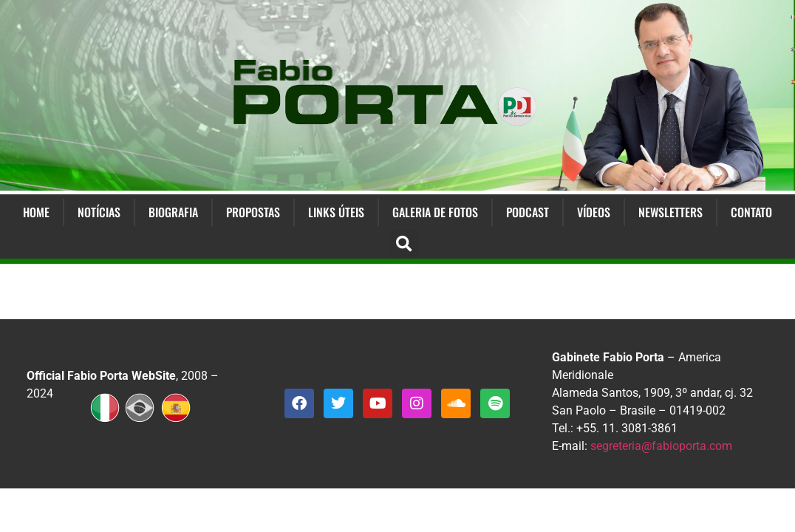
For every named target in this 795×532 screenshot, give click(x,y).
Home (36, 212)
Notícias (99, 212)
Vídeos (594, 212)
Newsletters (671, 212)
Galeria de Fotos (435, 212)
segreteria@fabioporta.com (661, 446)
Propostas (253, 212)
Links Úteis (336, 212)
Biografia (173, 212)
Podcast (528, 212)
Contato (751, 212)
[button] (404, 244)
